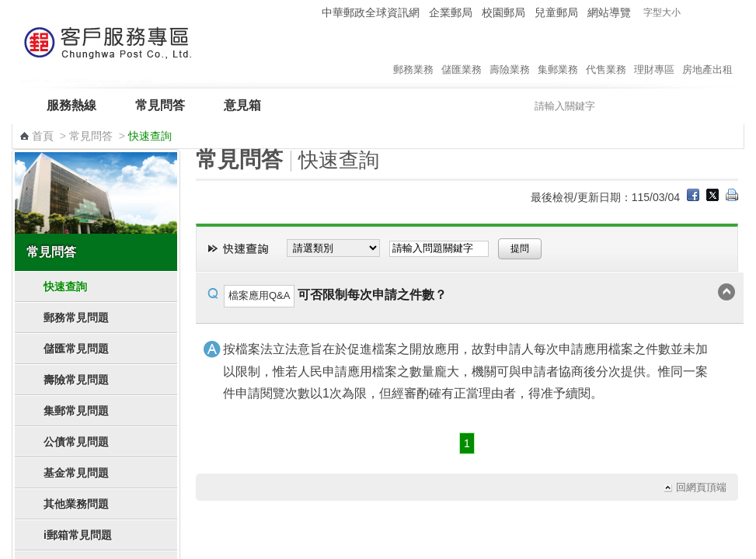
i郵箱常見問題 (78, 535)
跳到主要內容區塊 (8, 8)
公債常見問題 (76, 442)
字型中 (708, 13)
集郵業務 (558, 54)
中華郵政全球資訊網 (371, 12)
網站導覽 (609, 12)
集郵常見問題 (76, 411)
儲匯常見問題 (76, 349)
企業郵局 (451, 12)
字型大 (723, 13)
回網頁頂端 (701, 487)
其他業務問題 (76, 504)
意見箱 (242, 105)
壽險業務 (510, 54)
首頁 (43, 136)
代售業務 (606, 54)
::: (307, 12)
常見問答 (160, 105)
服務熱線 (71, 105)
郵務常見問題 (76, 318)
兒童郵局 (556, 12)
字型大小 (662, 12)
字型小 (693, 13)
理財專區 (654, 54)
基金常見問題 (76, 473)
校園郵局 (503, 12)
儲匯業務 (462, 54)
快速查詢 (65, 286)
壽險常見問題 (76, 380)
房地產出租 (707, 54)
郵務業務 (413, 54)
